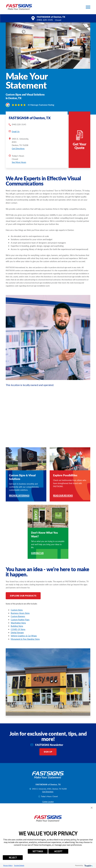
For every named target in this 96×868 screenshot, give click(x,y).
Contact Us (37, 553)
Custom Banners (18, 616)
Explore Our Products (23, 596)
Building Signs (17, 626)
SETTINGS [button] (38, 851)
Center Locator (48, 802)
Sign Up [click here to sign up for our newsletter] (48, 752)
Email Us (16, 131)
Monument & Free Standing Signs (25, 639)
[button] (88, 7)
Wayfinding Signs (18, 623)
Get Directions (18, 148)
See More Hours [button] (19, 162)
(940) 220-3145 (45, 20)
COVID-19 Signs (18, 629)
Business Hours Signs (20, 613)
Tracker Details (19, 865)
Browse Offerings (19, 496)
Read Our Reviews (63, 496)
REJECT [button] (13, 858)
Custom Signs (17, 610)
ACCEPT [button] (58, 851)
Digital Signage (17, 633)
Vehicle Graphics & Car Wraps (24, 636)
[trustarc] (88, 865)
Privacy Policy (8, 865)
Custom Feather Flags (20, 620)
